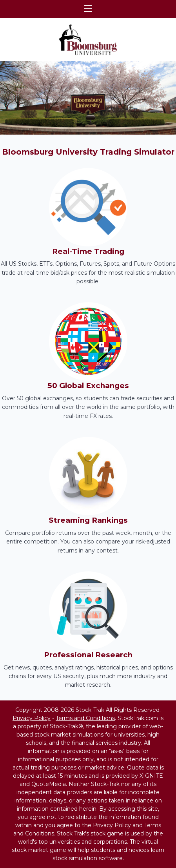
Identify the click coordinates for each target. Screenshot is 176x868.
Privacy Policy (32, 718)
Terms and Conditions (85, 718)
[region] (88, 98)
